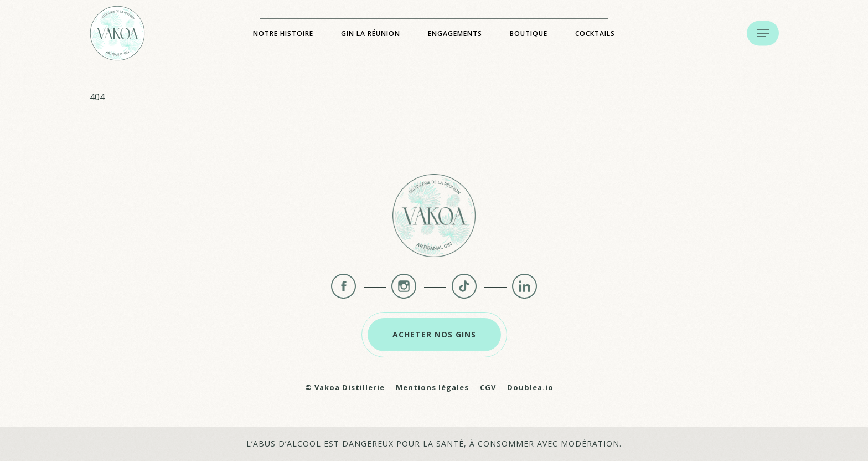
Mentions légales (432, 387)
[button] (763, 34)
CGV (488, 387)
